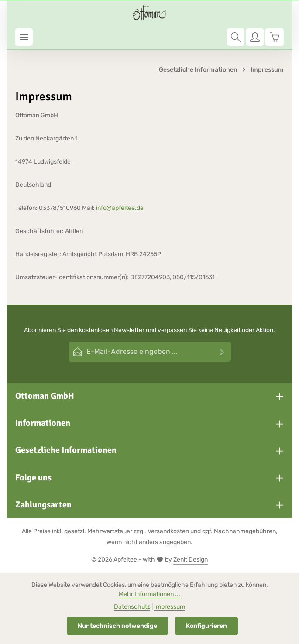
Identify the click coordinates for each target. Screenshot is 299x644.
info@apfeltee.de (120, 208)
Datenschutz (132, 607)
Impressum (170, 607)
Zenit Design (191, 560)
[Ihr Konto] (255, 37)
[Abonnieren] (222, 352)
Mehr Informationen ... (149, 594)
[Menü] (24, 37)
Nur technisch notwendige (117, 626)
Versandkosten (168, 531)
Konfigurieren (206, 626)
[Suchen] (236, 37)
